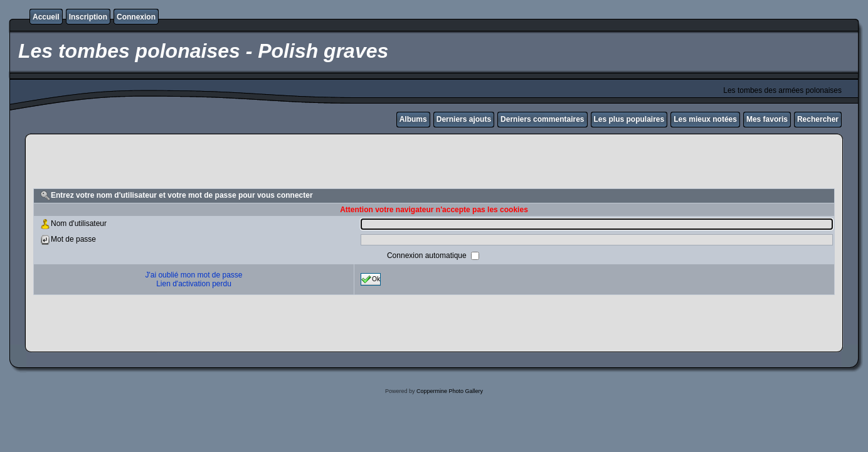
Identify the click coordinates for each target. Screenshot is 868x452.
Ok (371, 279)
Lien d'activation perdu (194, 284)
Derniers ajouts (464, 119)
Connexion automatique (428, 256)
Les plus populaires (629, 119)
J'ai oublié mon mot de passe (193, 275)
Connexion (136, 17)
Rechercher (818, 119)
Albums (413, 119)
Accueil (46, 17)
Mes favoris (767, 119)
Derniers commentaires (542, 119)
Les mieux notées (705, 119)
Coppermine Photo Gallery (450, 391)
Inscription (88, 17)
